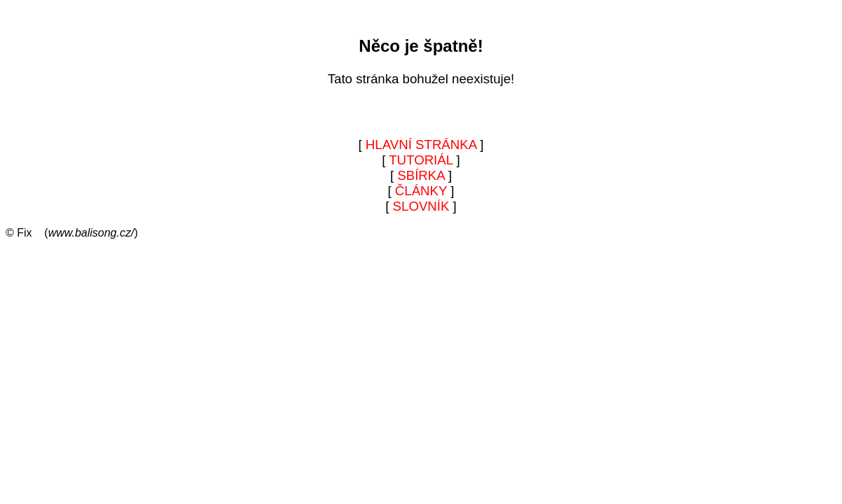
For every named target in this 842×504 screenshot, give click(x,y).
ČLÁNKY (421, 191)
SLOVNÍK (421, 206)
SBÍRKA (421, 175)
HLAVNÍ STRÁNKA (421, 145)
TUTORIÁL (421, 160)
